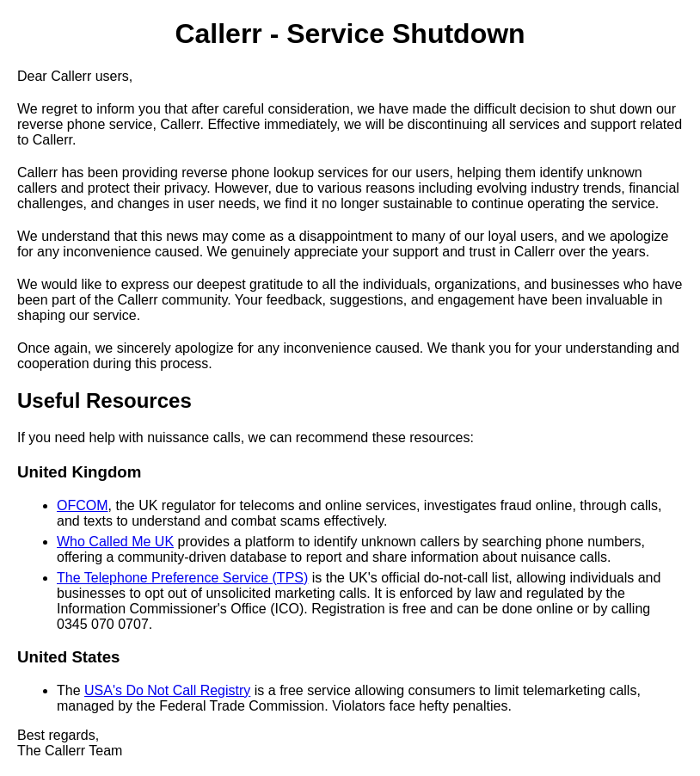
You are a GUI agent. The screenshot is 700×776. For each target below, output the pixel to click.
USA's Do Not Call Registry (167, 690)
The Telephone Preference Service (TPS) (182, 578)
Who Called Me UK (115, 542)
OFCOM (83, 505)
